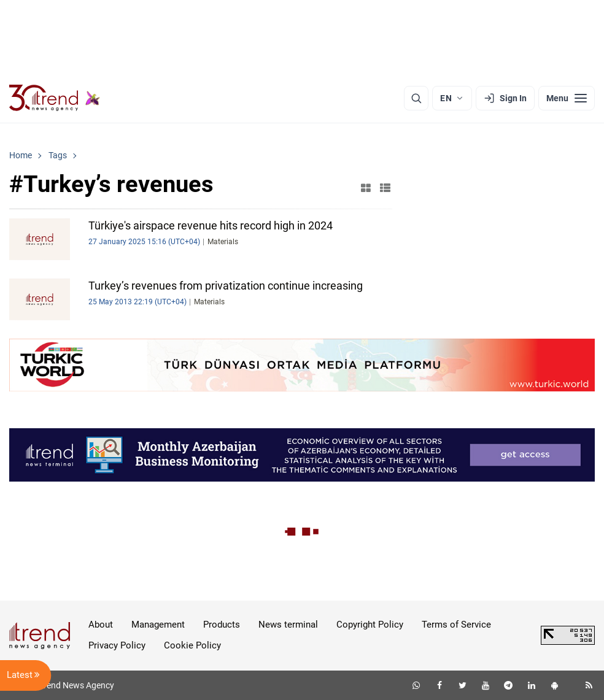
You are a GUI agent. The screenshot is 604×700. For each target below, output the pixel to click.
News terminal (288, 625)
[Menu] (567, 98)
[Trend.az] (55, 98)
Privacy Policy (117, 645)
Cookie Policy (192, 645)
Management (158, 625)
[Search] (416, 98)
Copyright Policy (370, 625)
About (101, 625)
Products (222, 625)
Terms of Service (456, 625)
